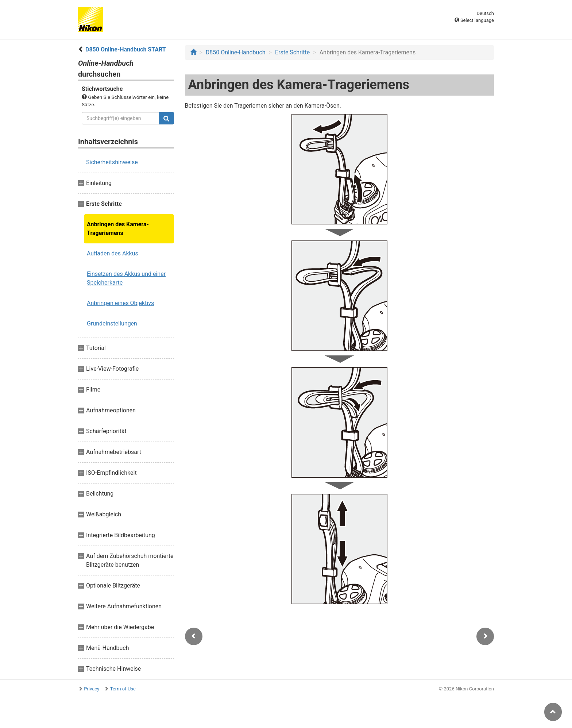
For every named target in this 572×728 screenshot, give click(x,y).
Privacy (92, 689)
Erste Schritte (292, 52)
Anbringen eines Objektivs (120, 303)
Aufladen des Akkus (113, 253)
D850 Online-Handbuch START (126, 49)
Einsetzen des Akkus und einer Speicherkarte (126, 278)
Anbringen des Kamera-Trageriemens (118, 229)
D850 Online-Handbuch (236, 52)
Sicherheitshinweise (112, 162)
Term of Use (123, 689)
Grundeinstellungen (112, 323)
